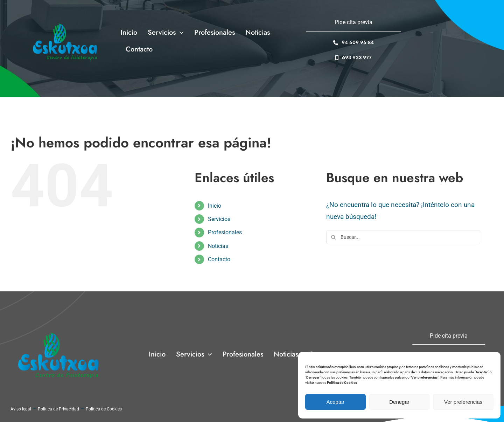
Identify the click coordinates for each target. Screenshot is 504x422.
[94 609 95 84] (353, 43)
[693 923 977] (353, 58)
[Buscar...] (403, 237)
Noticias (218, 246)
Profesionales (225, 232)
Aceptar (335, 402)
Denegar (399, 402)
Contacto (219, 259)
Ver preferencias (463, 402)
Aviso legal (21, 409)
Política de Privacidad (58, 409)
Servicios (219, 219)
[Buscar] (333, 237)
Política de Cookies (104, 409)
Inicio (215, 206)
